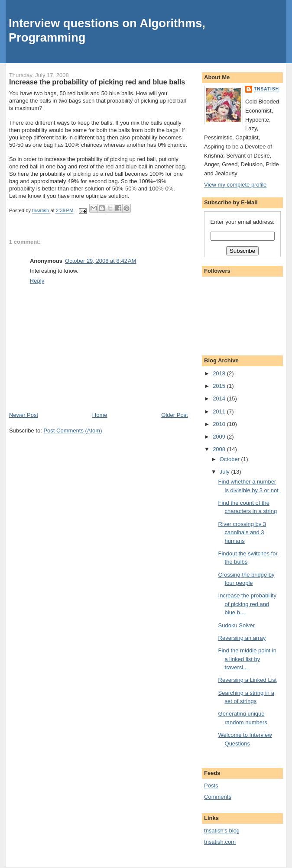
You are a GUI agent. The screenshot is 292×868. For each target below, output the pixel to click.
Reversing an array (242, 638)
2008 (220, 449)
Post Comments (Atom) (73, 431)
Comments (218, 797)
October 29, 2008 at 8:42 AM (101, 261)
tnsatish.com (220, 842)
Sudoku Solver (237, 625)
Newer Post (24, 415)
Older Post (174, 415)
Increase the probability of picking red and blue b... (247, 604)
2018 (220, 373)
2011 (220, 411)
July (225, 472)
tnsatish (266, 89)
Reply (37, 281)
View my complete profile (235, 185)
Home (100, 415)
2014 (220, 399)
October (230, 459)
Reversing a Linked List (248, 680)
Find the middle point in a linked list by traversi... (247, 659)
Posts (211, 786)
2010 (220, 424)
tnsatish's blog (222, 831)
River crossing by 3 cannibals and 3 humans (242, 532)
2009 (220, 437)
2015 (220, 386)
